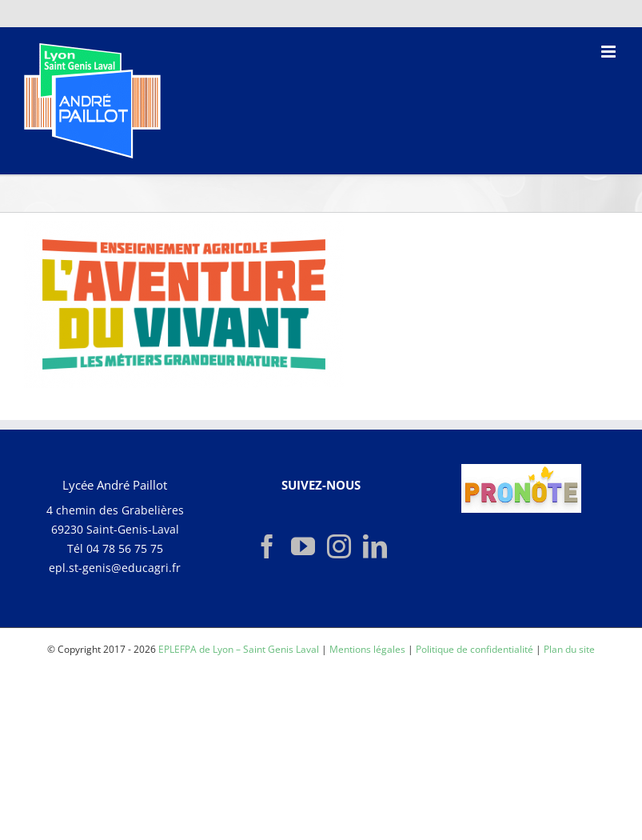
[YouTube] (303, 546)
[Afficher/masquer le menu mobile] (610, 52)
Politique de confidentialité (475, 649)
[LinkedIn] (375, 546)
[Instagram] (339, 546)
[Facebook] (267, 546)
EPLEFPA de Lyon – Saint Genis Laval (239, 649)
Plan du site (569, 649)
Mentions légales (367, 649)
